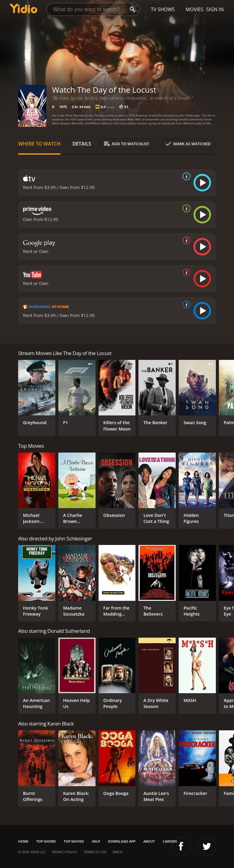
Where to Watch (39, 144)
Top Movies (74, 841)
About (149, 841)
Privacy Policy (65, 852)
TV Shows (163, 9)
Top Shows (46, 841)
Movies (195, 9)
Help (96, 841)
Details (82, 144)
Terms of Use (95, 852)
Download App (122, 841)
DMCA (117, 852)
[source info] (185, 176)
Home (23, 841)
